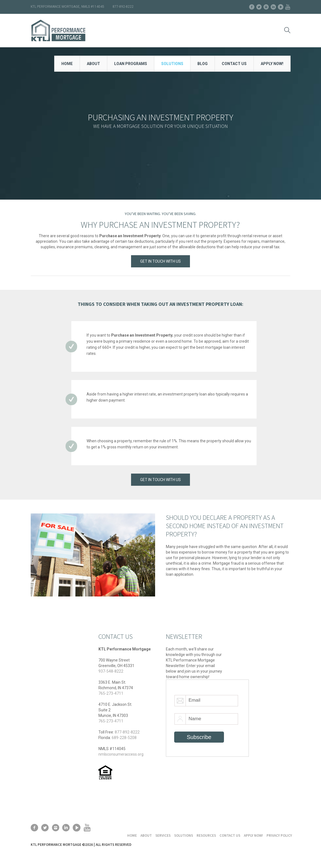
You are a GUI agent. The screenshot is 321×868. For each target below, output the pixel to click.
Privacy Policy (279, 835)
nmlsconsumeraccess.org (121, 754)
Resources (206, 835)
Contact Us (230, 835)
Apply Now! (253, 835)
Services (163, 835)
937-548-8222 (111, 671)
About (146, 835)
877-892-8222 (127, 732)
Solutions (184, 835)
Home (132, 835)
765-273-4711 (111, 693)
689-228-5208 (124, 738)
